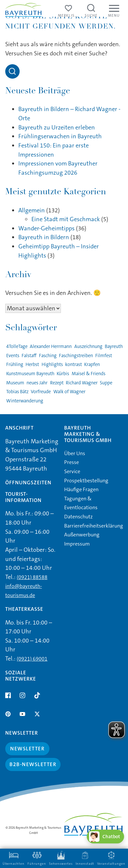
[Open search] (12, 71)
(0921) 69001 (32, 659)
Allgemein (32, 210)
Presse (72, 462)
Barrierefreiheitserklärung (94, 526)
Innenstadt (85, 858)
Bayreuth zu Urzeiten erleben (57, 127)
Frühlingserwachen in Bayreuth (60, 136)
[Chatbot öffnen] (105, 837)
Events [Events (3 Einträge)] (13, 356)
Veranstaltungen (111, 858)
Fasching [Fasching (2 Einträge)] (48, 356)
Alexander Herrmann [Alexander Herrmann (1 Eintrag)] (51, 347)
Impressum (77, 544)
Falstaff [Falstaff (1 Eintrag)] (29, 356)
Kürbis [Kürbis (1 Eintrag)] (63, 374)
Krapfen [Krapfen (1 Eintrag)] (92, 365)
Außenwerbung (82, 535)
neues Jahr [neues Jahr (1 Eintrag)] (37, 383)
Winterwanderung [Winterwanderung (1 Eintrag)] (25, 401)
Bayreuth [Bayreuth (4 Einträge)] (114, 347)
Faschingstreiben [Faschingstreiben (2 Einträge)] (76, 356)
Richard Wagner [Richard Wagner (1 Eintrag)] (82, 383)
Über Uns (75, 453)
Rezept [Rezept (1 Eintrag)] (57, 383)
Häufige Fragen (81, 489)
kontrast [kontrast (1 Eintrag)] (73, 365)
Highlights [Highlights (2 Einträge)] (52, 365)
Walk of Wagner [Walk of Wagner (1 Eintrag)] (69, 392)
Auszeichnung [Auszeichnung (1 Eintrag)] (88, 347)
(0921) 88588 (32, 577)
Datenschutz (78, 517)
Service (72, 471)
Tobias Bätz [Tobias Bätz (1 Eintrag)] (17, 392)
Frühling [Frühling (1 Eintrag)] (15, 365)
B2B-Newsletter (33, 764)
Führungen (37, 858)
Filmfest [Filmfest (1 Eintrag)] (104, 356)
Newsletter (27, 749)
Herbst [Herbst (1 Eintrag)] (32, 365)
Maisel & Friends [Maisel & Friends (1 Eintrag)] (89, 374)
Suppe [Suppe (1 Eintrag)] (106, 383)
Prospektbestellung (86, 481)
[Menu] (114, 11)
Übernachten (14, 858)
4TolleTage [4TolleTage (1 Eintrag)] (17, 347)
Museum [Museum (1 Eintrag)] (15, 383)
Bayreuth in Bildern (44, 237)
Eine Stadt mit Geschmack (66, 219)
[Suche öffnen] (91, 11)
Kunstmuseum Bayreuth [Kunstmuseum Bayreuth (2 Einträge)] (30, 374)
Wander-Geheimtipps (46, 228)
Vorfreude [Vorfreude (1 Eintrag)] (41, 392)
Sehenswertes (61, 858)
